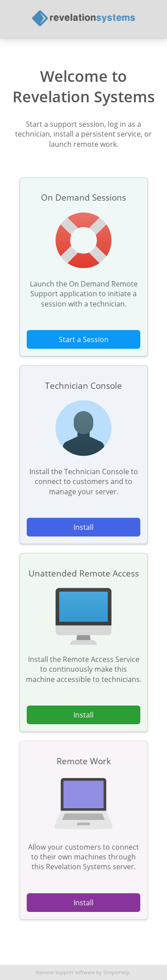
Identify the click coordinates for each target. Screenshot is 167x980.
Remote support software (65, 972)
